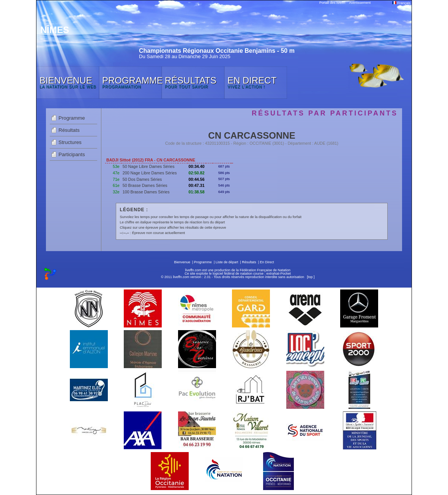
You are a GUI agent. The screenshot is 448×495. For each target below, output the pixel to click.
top (310, 277)
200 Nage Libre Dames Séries (150, 173)
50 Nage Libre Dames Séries (149, 166)
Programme (72, 118)
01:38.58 (197, 192)
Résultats (69, 130)
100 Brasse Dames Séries (146, 192)
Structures (70, 142)
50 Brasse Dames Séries (145, 185)
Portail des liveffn (332, 3)
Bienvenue (182, 262)
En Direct (267, 262)
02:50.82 (197, 173)
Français (401, 3)
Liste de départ (227, 262)
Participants (72, 154)
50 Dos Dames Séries (142, 179)
